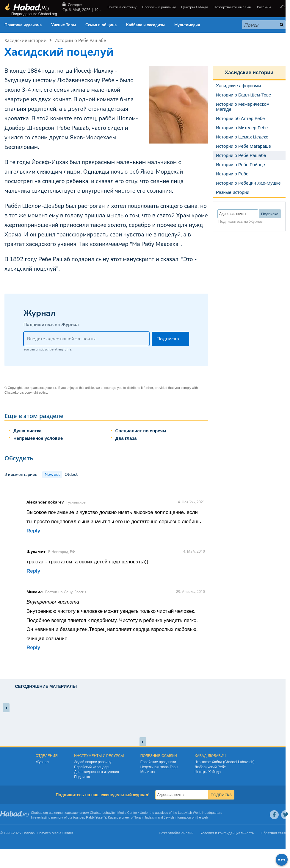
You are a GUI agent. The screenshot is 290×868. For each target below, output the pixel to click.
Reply (33, 531)
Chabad (96, 813)
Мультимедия (187, 25)
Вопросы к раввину (159, 7)
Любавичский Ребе (210, 767)
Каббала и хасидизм (145, 25)
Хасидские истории (26, 40)
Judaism (151, 817)
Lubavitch (110, 813)
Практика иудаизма (23, 25)
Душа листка (28, 431)
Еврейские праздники (158, 762)
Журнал (42, 762)
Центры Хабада (195, 7)
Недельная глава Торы (159, 767)
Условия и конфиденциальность (227, 833)
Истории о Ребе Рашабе (80, 40)
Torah (139, 817)
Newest (52, 474)
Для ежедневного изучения (97, 772)
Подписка (82, 777)
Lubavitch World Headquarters (200, 813)
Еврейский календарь (92, 767)
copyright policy (36, 392)
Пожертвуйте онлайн (232, 7)
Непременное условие (38, 438)
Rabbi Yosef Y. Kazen (102, 817)
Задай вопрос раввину (93, 762)
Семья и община (101, 25)
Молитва (148, 772)
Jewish (169, 817)
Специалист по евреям (141, 431)
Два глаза (126, 438)
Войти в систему (122, 7)
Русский (264, 7)
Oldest (71, 474)
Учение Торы (64, 25)
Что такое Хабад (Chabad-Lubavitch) (224, 762)
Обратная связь (274, 833)
